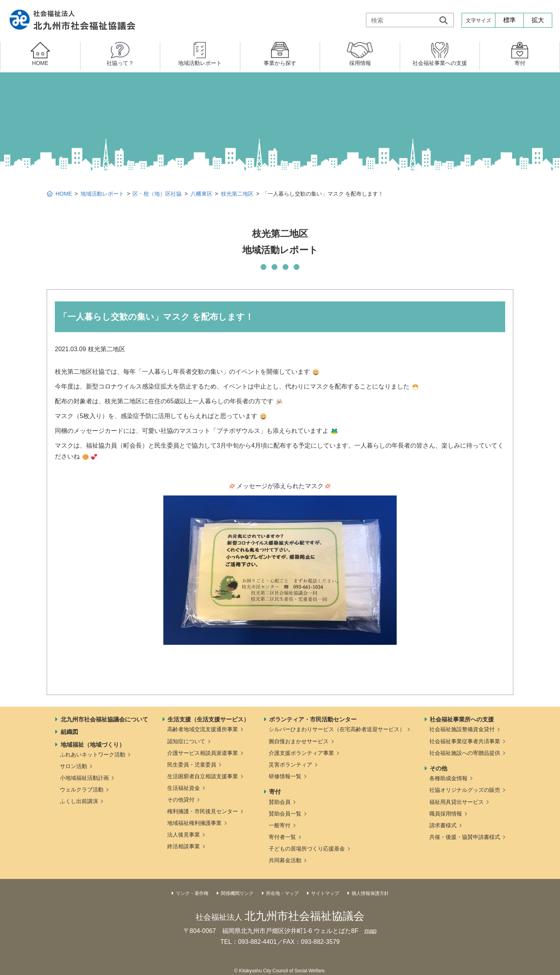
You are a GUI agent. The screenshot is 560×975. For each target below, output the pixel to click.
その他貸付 (181, 800)
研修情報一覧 (285, 776)
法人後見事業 (184, 835)
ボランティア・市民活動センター (313, 719)
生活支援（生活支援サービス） (208, 719)
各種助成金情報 (448, 778)
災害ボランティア (290, 765)
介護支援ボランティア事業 (301, 753)
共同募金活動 (285, 860)
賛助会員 (280, 802)
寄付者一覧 (282, 837)
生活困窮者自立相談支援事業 (203, 776)
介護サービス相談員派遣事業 (203, 753)
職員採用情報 (446, 814)
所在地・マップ (282, 893)
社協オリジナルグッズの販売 (465, 790)
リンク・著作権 (192, 893)
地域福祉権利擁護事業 (194, 823)
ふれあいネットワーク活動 (93, 754)
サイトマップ (325, 893)
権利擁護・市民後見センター (203, 811)
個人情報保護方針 (370, 893)
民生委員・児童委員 (192, 765)
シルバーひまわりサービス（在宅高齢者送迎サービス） (337, 729)
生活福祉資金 (184, 788)
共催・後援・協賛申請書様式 (465, 837)
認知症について (186, 741)
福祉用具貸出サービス (457, 802)
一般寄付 (280, 825)
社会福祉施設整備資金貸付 (462, 729)
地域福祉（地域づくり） (93, 745)
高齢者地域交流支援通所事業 (203, 729)
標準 (509, 20)
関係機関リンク (237, 893)
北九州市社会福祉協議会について (104, 719)
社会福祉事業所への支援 (462, 719)
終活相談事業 (184, 846)
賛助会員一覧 (285, 814)
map (370, 931)
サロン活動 (73, 766)
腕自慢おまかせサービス (299, 741)
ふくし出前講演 (79, 801)
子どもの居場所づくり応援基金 (307, 849)
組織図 (69, 732)
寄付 (275, 792)
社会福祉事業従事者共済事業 (465, 741)
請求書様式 (443, 825)
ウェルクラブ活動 (82, 789)
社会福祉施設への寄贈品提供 (465, 753)
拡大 (538, 20)
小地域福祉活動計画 (84, 778)
